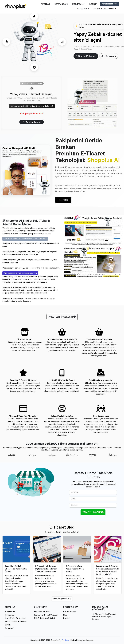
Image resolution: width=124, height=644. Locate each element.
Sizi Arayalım (109, 56)
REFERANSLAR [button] (61, 4)
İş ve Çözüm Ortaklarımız (15, 618)
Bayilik (8, 625)
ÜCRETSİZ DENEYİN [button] (109, 4)
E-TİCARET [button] (83, 9)
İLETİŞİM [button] (93, 4)
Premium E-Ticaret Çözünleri (46, 615)
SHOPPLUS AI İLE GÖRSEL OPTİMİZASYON (20, 273)
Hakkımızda (10, 611)
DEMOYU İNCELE (93, 512)
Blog (65, 615)
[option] (11, 455)
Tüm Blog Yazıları (62, 599)
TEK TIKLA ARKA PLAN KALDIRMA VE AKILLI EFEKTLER (25, 239)
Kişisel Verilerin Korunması (16, 622)
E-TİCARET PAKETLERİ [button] (104, 9)
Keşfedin (63, 200)
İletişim (66, 618)
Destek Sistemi (70, 611)
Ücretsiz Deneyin (32, 122)
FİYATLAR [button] (45, 4)
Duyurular (9, 628)
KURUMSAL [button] (78, 4)
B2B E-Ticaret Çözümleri (44, 618)
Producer (66, 640)
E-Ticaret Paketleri (86, 56)
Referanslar (10, 615)
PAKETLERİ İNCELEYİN (62, 317)
